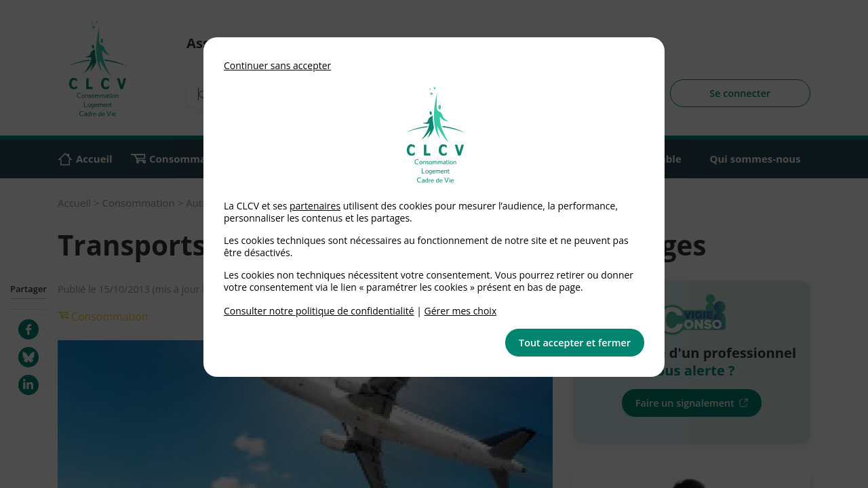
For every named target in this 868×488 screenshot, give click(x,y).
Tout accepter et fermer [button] (575, 343)
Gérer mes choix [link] (461, 311)
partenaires (315, 206)
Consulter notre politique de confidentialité (319, 311)
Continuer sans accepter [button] (277, 65)
